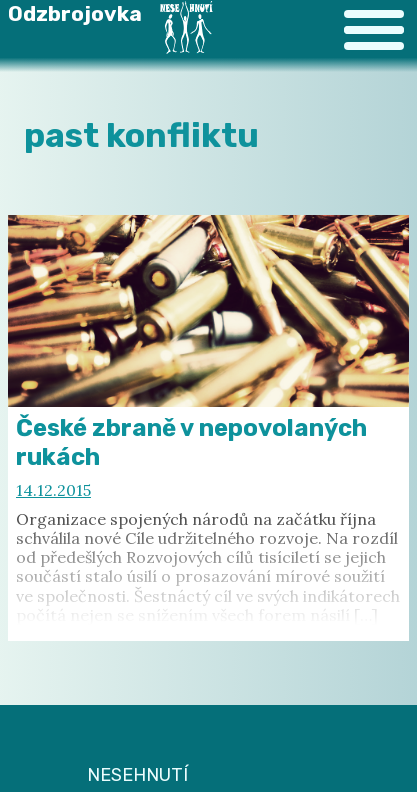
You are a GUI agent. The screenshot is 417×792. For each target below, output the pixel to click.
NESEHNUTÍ (137, 775)
